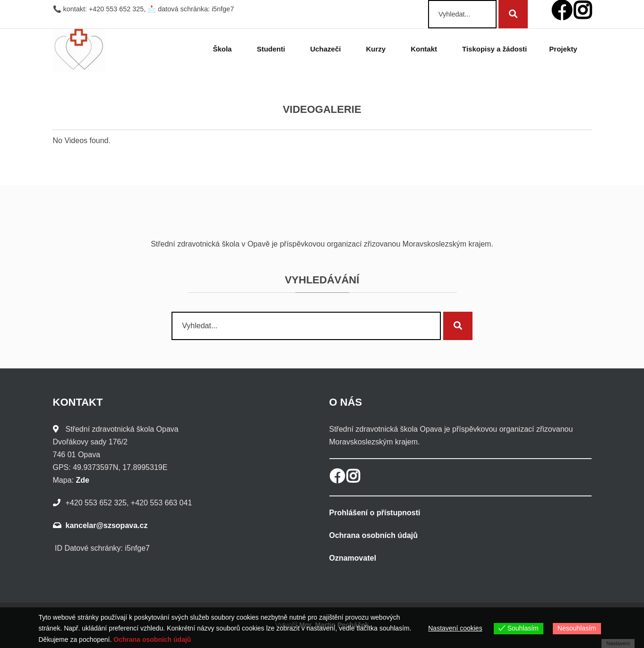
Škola (223, 49)
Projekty (564, 49)
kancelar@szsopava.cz (107, 525)
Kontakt (425, 49)
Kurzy (377, 49)
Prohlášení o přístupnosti (375, 513)
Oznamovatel (353, 558)
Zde (82, 480)
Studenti (272, 49)
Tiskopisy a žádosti (494, 49)
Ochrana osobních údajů (374, 535)
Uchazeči (327, 49)
